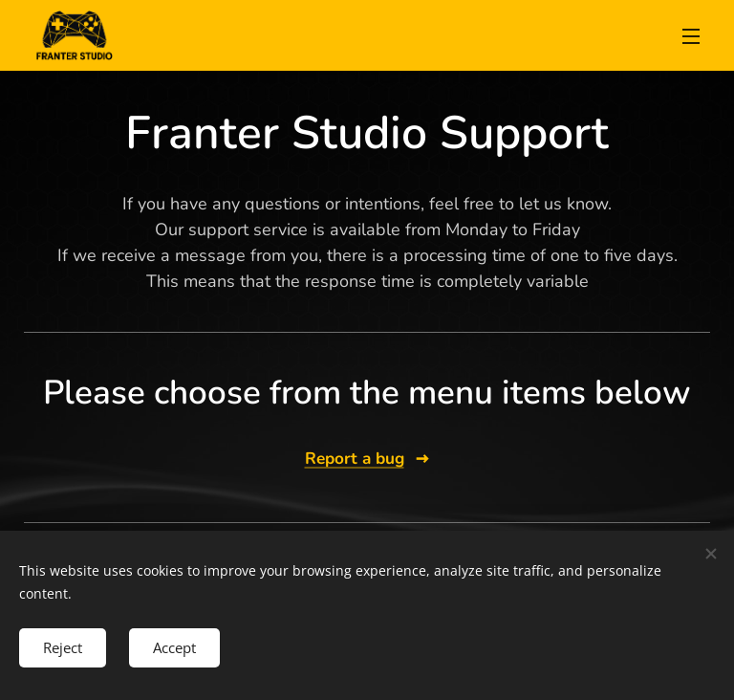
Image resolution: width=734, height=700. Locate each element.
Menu (691, 36)
